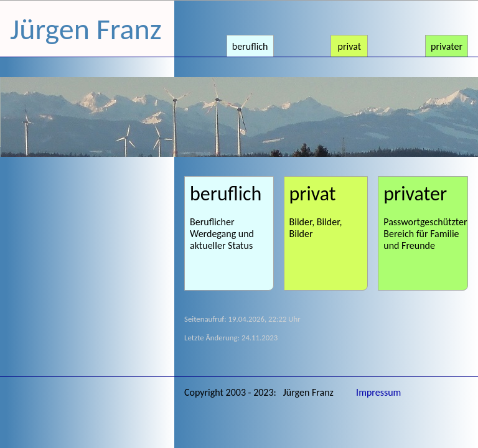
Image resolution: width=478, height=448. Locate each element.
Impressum (378, 392)
